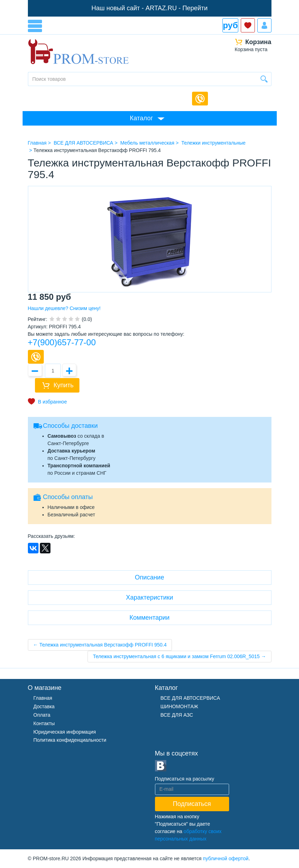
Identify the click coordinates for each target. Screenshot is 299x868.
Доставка (44, 706)
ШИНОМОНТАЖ (180, 706)
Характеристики (149, 597)
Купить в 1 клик (36, 357)
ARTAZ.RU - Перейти (177, 8)
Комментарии (149, 618)
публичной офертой (226, 858)
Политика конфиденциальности (70, 740)
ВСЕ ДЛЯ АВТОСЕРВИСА (190, 698)
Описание (149, 577)
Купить (64, 385)
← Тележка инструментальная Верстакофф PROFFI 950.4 (100, 645)
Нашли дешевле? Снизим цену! (64, 308)
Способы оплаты (68, 497)
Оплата (42, 715)
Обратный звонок (200, 99)
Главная (43, 698)
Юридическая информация (65, 732)
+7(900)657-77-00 (62, 342)
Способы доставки (70, 426)
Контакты (44, 723)
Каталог (141, 118)
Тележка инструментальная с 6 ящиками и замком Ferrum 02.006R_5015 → (179, 656)
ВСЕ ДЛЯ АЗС (177, 715)
